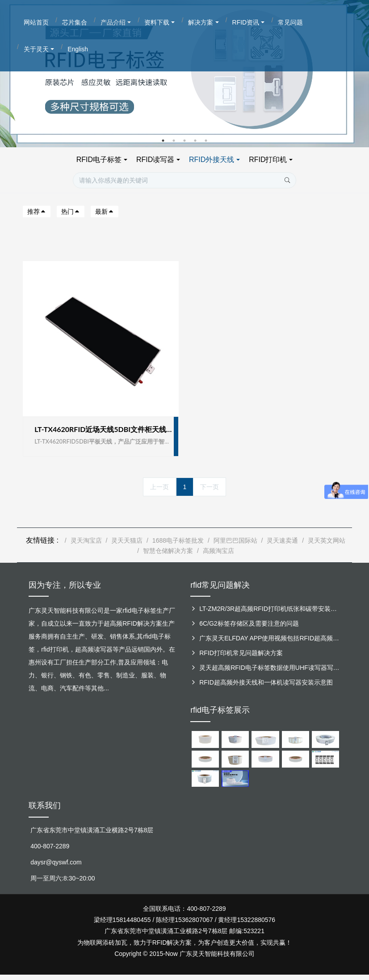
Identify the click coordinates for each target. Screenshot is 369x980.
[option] (184, 74)
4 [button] (195, 141)
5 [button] (206, 141)
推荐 (37, 212)
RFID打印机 (268, 160)
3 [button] (184, 141)
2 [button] (174, 141)
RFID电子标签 (99, 160)
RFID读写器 (155, 160)
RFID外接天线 (212, 160)
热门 (71, 212)
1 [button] (163, 141)
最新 (105, 212)
